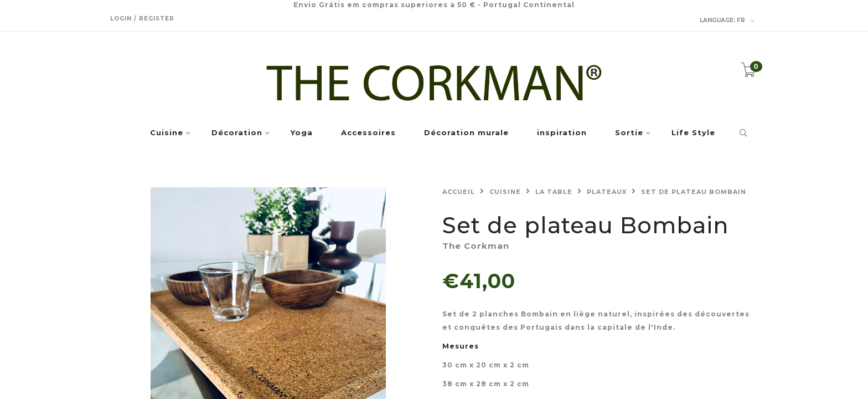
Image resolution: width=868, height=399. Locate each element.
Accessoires (368, 133)
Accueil (459, 192)
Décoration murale (466, 133)
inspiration (562, 133)
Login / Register (142, 19)
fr (727, 21)
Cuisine (167, 133)
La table (554, 192)
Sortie (629, 133)
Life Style (693, 133)
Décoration (237, 133)
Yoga (302, 133)
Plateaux (607, 192)
